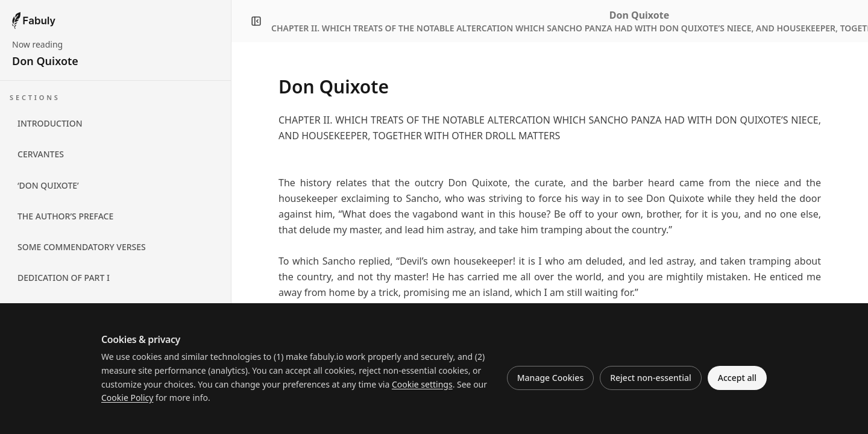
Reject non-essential (651, 378)
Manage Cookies (550, 378)
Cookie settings (422, 384)
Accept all (737, 378)
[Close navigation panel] (256, 21)
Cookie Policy (127, 398)
